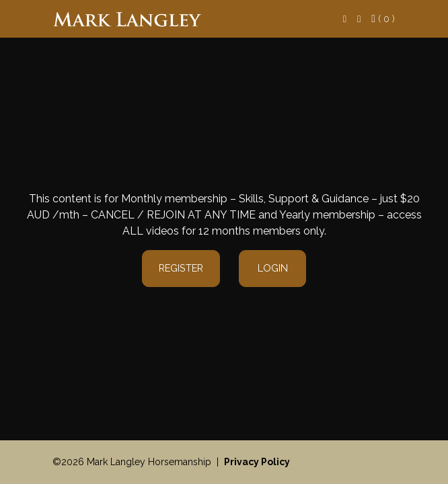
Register (181, 268)
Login (273, 268)
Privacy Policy (257, 462)
